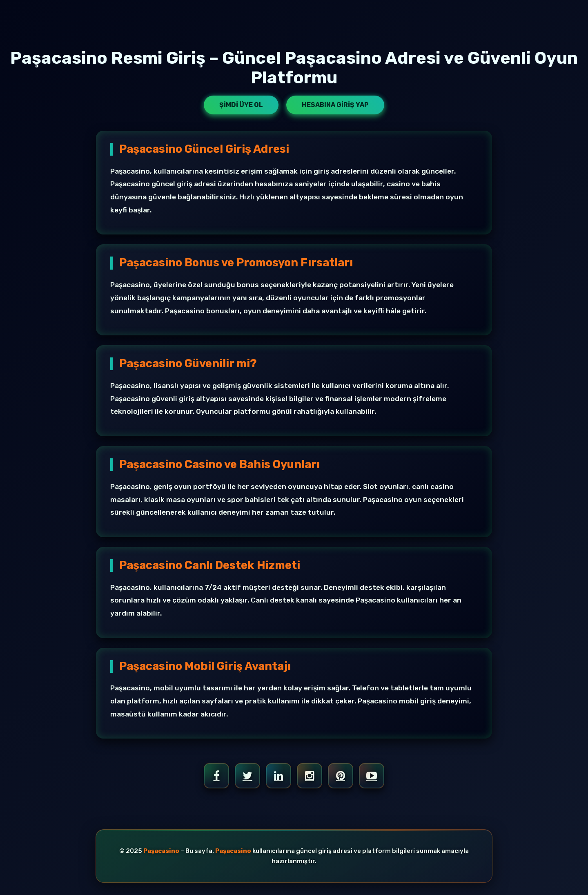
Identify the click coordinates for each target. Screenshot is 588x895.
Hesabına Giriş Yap (335, 105)
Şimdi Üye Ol (241, 105)
